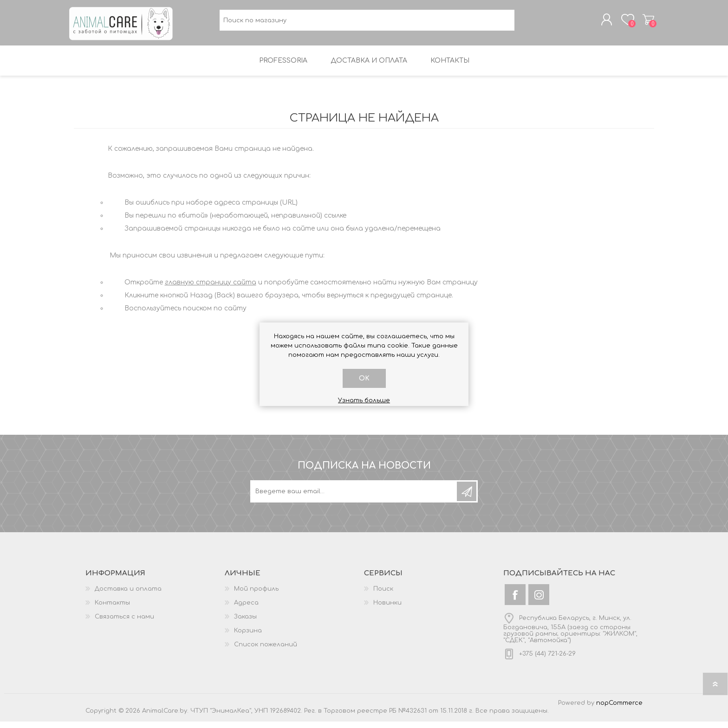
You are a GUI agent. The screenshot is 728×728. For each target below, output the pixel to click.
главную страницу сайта (211, 289)
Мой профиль (256, 595)
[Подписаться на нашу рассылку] (354, 498)
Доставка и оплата (128, 595)
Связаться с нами (124, 623)
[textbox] (367, 23)
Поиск (383, 595)
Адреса (246, 609)
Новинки (387, 609)
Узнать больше (364, 400)
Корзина (644, 23)
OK (364, 378)
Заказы (245, 623)
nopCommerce (619, 709)
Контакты (112, 609)
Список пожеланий (266, 651)
